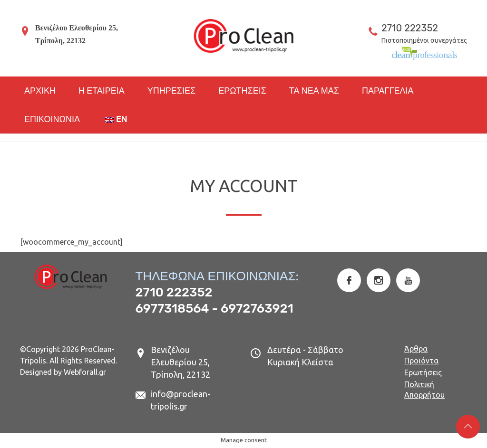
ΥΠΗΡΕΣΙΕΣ (171, 91)
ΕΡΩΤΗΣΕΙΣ (242, 91)
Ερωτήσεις (423, 372)
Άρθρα (416, 349)
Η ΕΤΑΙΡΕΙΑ (102, 91)
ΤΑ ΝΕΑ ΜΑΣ (314, 91)
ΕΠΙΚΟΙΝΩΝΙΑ (52, 119)
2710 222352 (410, 28)
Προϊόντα (421, 361)
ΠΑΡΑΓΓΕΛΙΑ (388, 91)
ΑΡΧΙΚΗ (40, 91)
